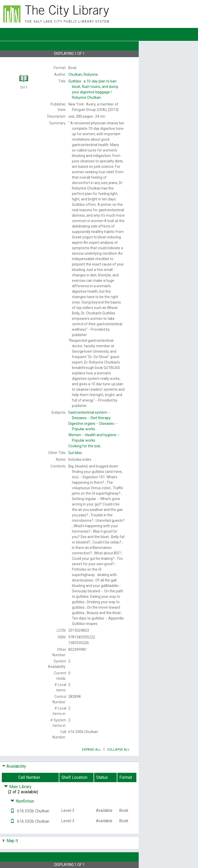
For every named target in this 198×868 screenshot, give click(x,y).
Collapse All (118, 749)
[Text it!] (12, 811)
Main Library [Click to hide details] (18, 787)
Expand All (92, 749)
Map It (12, 841)
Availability (16, 766)
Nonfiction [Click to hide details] (22, 801)
